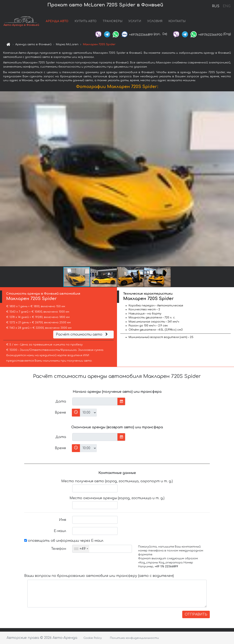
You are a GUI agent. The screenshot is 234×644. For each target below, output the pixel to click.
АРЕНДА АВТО (57, 21)
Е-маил (60, 531)
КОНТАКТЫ (177, 21)
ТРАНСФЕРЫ (113, 21)
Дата (61, 401)
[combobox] (81, 549)
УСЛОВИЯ (155, 21)
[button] (230, 179)
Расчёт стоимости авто (82, 334)
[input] (95, 401)
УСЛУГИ (135, 21)
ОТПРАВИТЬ (196, 614)
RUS (216, 6)
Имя (63, 520)
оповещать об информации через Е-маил (64, 541)
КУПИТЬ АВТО (86, 21)
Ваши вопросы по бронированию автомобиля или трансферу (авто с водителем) (99, 576)
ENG (227, 6)
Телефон (59, 549)
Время (60, 413)
